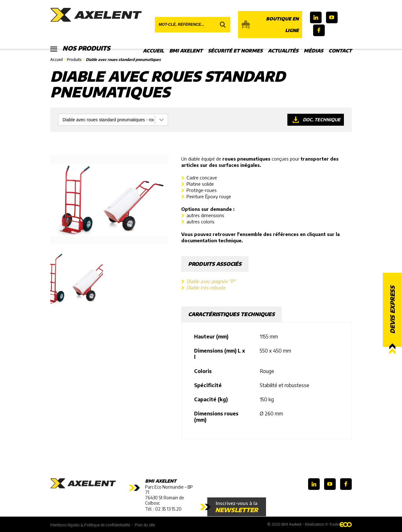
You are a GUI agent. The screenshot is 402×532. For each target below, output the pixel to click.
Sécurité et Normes (235, 51)
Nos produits (81, 49)
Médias (313, 51)
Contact (340, 51)
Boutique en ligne (270, 25)
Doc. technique (321, 120)
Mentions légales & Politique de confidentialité (90, 525)
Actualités (283, 51)
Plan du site (145, 525)
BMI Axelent (186, 51)
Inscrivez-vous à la (237, 507)
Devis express (392, 310)
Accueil (153, 51)
